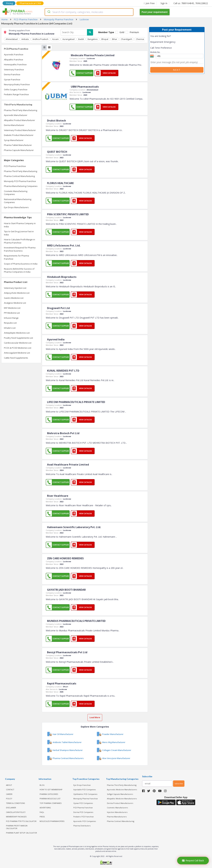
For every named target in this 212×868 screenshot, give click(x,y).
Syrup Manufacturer (14, 140)
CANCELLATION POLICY (16, 812)
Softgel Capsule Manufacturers (120, 794)
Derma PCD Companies (83, 812)
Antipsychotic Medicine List (17, 293)
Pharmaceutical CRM (30, 3)
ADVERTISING (45, 808)
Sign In (164, 3)
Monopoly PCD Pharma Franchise (20, 181)
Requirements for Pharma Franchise (16, 257)
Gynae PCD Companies (83, 803)
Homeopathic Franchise (15, 64)
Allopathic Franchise (14, 60)
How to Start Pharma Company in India (20, 225)
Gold (122, 32)
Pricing (9, 3)
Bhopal (105, 39)
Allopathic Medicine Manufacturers (122, 799)
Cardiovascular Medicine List (18, 343)
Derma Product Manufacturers (120, 803)
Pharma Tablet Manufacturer (18, 145)
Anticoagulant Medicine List (17, 353)
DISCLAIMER (11, 808)
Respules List (10, 323)
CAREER (9, 794)
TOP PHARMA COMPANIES (51, 803)
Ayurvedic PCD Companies (85, 821)
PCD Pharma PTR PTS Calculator (21, 821)
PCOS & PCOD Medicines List (18, 348)
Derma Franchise (12, 74)
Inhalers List (10, 328)
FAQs (42, 812)
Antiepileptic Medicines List (17, 333)
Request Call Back (193, 861)
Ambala (25, 39)
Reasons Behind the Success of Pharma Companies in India (19, 270)
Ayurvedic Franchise (14, 54)
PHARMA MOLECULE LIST (50, 799)
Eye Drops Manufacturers (16, 207)
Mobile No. (155, 52)
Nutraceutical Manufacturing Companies (18, 201)
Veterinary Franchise (14, 70)
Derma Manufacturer (14, 125)
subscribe (179, 783)
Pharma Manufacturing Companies (21, 186)
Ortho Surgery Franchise (16, 89)
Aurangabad (68, 39)
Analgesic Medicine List (15, 303)
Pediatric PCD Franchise (84, 817)
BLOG (42, 785)
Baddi (81, 39)
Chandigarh (127, 39)
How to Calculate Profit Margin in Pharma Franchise (19, 241)
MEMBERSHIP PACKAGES (16, 817)
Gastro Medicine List (14, 298)
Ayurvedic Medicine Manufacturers (122, 790)
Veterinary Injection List (15, 288)
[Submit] (49, 12)
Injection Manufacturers (117, 812)
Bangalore (93, 39)
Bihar (115, 39)
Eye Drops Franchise (82, 785)
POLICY (9, 799)
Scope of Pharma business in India (21, 264)
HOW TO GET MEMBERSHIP (51, 790)
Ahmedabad (12, 39)
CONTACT (10, 790)
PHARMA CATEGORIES (49, 794)
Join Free (149, 3)
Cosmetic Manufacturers (117, 808)
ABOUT (9, 785)
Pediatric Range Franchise (16, 94)
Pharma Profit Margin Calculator (17, 827)
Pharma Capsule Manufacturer (19, 150)
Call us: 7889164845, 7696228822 (191, 3)
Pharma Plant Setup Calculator (21, 833)
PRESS (42, 817)
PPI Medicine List (12, 313)
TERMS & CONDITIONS (15, 803)
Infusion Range (11, 318)
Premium (134, 32)
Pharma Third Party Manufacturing (21, 110)
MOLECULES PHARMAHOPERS (52, 821)
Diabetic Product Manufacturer (19, 135)
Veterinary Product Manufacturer (20, 130)
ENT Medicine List (12, 308)
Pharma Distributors (82, 826)
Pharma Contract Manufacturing (19, 176)
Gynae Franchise (12, 80)
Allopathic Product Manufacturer (19, 120)
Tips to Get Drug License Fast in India (19, 233)
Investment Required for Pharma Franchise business (20, 249)
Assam (55, 39)
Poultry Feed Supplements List (18, 338)
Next (177, 70)
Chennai (140, 39)
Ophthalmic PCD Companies (85, 794)
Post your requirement (155, 12)
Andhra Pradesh (40, 39)
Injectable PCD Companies (85, 790)
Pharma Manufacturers (117, 817)
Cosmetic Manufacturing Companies (16, 193)
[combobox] (89, 12)
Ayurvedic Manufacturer (16, 115)
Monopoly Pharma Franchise (86, 799)
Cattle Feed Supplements (16, 358)
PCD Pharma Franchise (15, 166)
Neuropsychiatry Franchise (17, 84)
